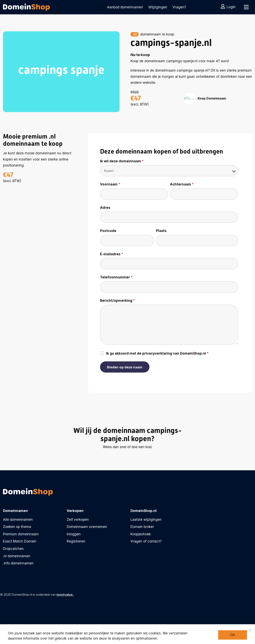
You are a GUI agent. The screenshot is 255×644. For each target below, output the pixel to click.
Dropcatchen (13, 549)
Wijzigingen (158, 7)
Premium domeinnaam (21, 534)
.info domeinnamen (18, 563)
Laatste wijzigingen (146, 520)
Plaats (161, 231)
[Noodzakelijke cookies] (250, 630)
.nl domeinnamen (17, 556)
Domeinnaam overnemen (87, 527)
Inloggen (74, 534)
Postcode (108, 231)
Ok (233, 635)
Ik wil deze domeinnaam (122, 161)
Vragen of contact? (146, 541)
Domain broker (142, 527)
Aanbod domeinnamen (125, 7)
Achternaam (182, 184)
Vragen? (179, 7)
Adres (105, 208)
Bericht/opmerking (117, 301)
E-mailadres (112, 254)
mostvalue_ (65, 595)
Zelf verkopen (78, 520)
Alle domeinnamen (18, 520)
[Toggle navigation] (246, 7)
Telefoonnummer (116, 277)
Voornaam (110, 184)
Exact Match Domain (20, 541)
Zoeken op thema (17, 527)
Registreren (76, 541)
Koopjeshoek (141, 534)
